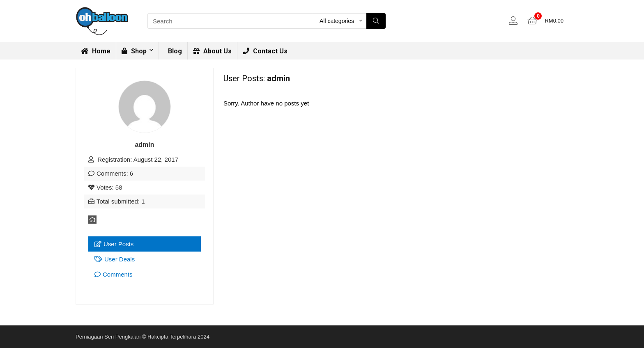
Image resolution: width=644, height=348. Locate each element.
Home (96, 51)
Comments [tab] (114, 274)
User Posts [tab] (114, 244)
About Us (212, 51)
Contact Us (265, 51)
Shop (134, 51)
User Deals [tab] (115, 259)
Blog (174, 51)
